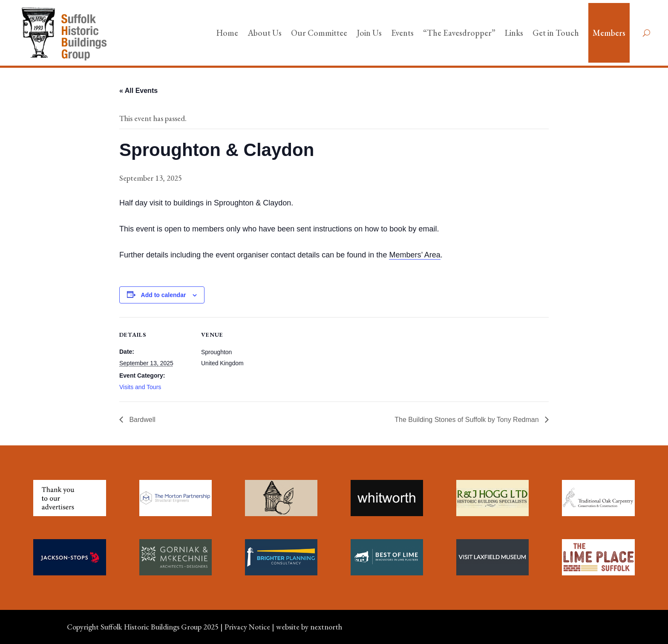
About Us (265, 33)
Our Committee (319, 33)
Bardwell (141, 420)
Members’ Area (415, 255)
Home (227, 33)
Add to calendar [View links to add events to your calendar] (164, 295)
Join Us (369, 33)
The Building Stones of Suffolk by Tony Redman (468, 420)
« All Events (138, 91)
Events (402, 33)
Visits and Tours (140, 387)
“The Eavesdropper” (459, 33)
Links (514, 33)
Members (609, 33)
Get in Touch (556, 33)
